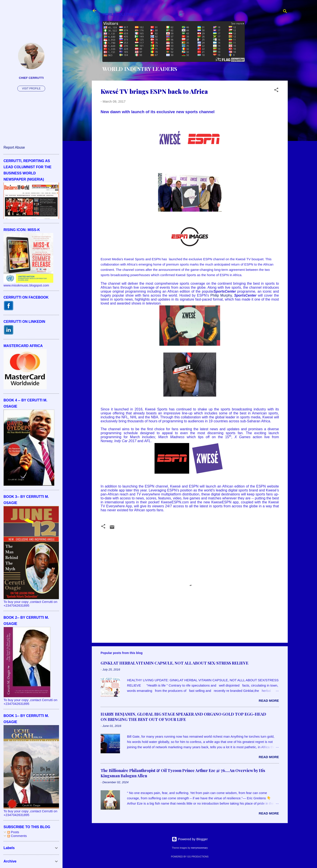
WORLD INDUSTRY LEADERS (140, 69)
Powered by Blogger (190, 839)
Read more (269, 701)
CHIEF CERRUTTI (31, 78)
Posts (13, 832)
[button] (276, 91)
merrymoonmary (199, 848)
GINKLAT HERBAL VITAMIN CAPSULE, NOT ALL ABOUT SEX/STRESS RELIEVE (174, 663)
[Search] (285, 12)
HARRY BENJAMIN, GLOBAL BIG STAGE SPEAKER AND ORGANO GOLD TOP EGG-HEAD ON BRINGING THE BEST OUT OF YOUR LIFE (183, 717)
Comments (17, 836)
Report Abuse (14, 147)
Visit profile (31, 89)
